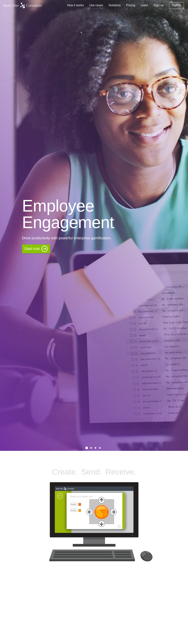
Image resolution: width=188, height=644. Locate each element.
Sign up (159, 5)
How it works (76, 5)
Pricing (131, 5)
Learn (144, 5)
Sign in (177, 5)
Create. (65, 472)
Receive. (121, 472)
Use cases (96, 5)
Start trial (32, 249)
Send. (92, 472)
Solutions (115, 5)
